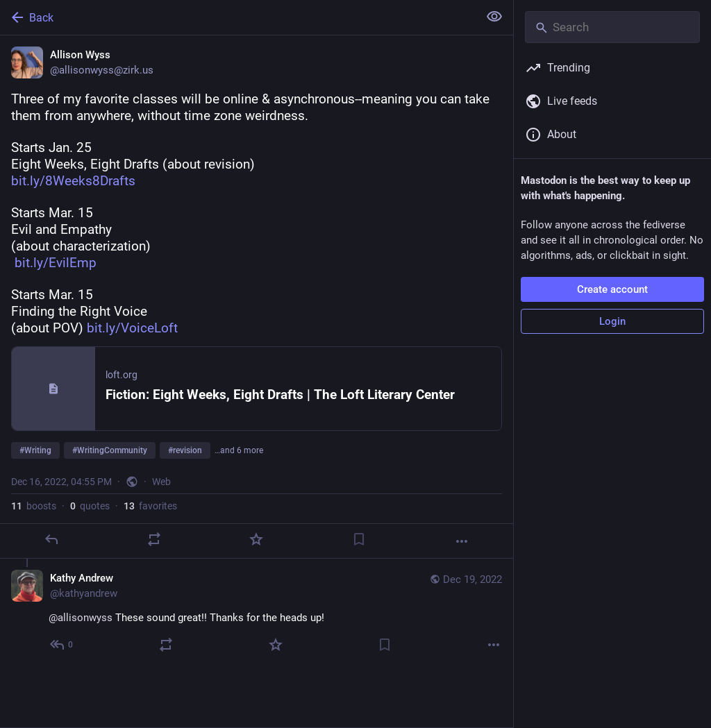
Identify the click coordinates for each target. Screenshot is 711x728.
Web (161, 482)
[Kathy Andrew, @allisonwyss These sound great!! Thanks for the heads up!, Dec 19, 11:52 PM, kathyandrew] (257, 613)
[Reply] (51, 539)
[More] (462, 541)
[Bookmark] (359, 539)
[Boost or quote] (154, 539)
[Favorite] (256, 539)
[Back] (238, 17)
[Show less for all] (494, 17)
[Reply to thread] (62, 645)
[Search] (612, 27)
